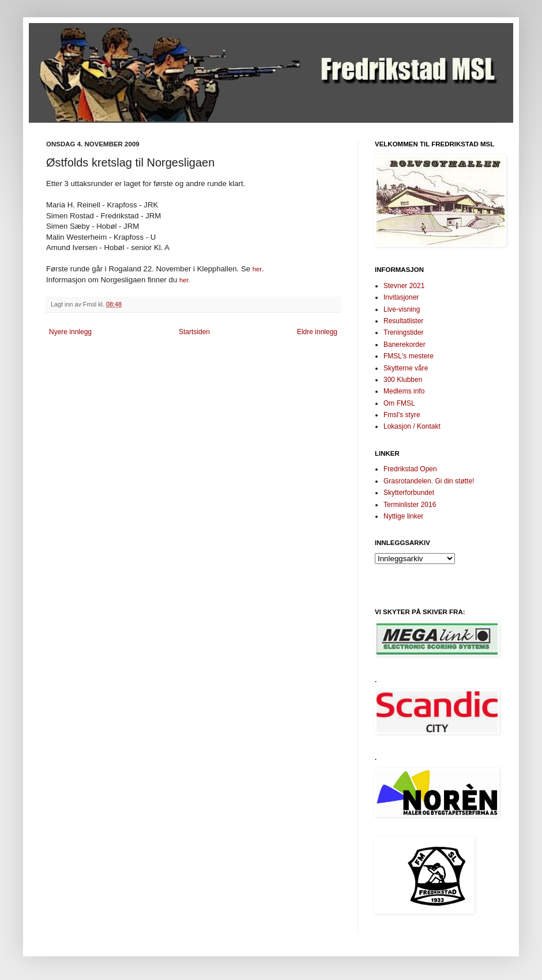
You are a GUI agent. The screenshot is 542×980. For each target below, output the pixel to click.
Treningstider (404, 332)
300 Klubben (403, 380)
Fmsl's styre (402, 415)
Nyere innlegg (70, 332)
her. (185, 280)
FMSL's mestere (409, 356)
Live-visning (402, 309)
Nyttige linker (403, 516)
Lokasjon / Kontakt (412, 426)
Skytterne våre (406, 368)
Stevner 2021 (404, 286)
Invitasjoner (401, 297)
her (257, 269)
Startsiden (194, 332)
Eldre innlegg (317, 332)
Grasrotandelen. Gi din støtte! (429, 481)
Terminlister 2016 (410, 505)
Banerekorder (404, 345)
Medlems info (404, 391)
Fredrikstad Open (410, 469)
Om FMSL (399, 403)
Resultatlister (403, 321)
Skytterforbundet (409, 493)
